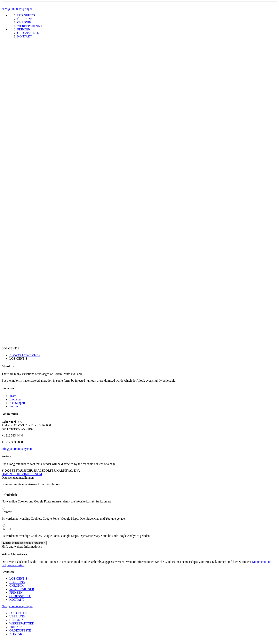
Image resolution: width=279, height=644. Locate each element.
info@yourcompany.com (17, 449)
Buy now (15, 399)
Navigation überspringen (17, 9)
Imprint (14, 406)
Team (13, 396)
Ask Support (17, 403)
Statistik (7, 529)
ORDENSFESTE (20, 596)
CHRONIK (16, 586)
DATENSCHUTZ (13, 474)
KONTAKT (17, 600)
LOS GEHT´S (18, 579)
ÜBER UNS (17, 582)
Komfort (7, 512)
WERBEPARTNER (22, 589)
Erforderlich (9, 495)
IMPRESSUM (33, 474)
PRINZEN (16, 593)
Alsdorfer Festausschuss (24, 355)
